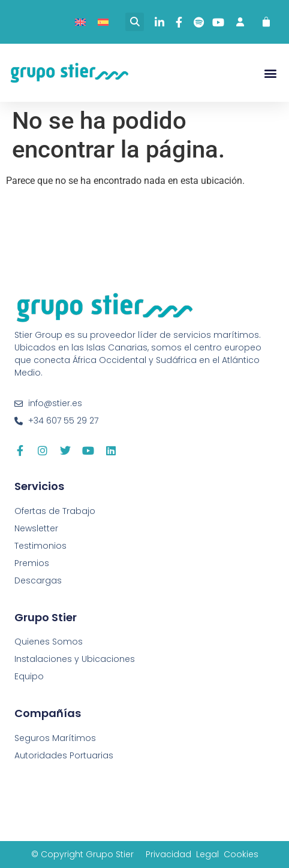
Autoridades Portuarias (64, 755)
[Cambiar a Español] (103, 22)
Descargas (38, 580)
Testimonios (40, 546)
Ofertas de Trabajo (55, 511)
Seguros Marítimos (55, 738)
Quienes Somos (49, 642)
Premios (32, 563)
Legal (207, 854)
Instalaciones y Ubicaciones (75, 659)
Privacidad (168, 854)
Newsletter (36, 528)
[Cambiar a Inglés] (80, 22)
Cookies (241, 854)
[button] (135, 22)
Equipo (29, 676)
